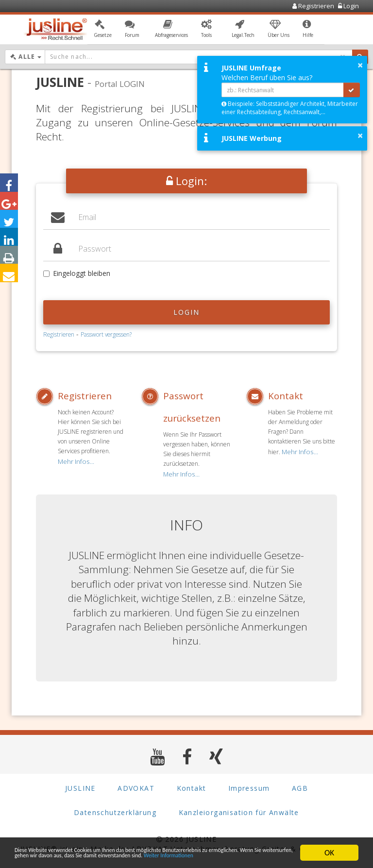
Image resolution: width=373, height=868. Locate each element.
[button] (103, 31)
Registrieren (59, 334)
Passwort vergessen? (106, 334)
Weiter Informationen (118, 857)
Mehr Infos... (74, 460)
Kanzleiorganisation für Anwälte (239, 809)
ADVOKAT (136, 785)
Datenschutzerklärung (115, 809)
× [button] (360, 65)
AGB (300, 785)
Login (187, 312)
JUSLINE (80, 785)
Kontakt (283, 396)
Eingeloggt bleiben (77, 273)
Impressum (249, 785)
